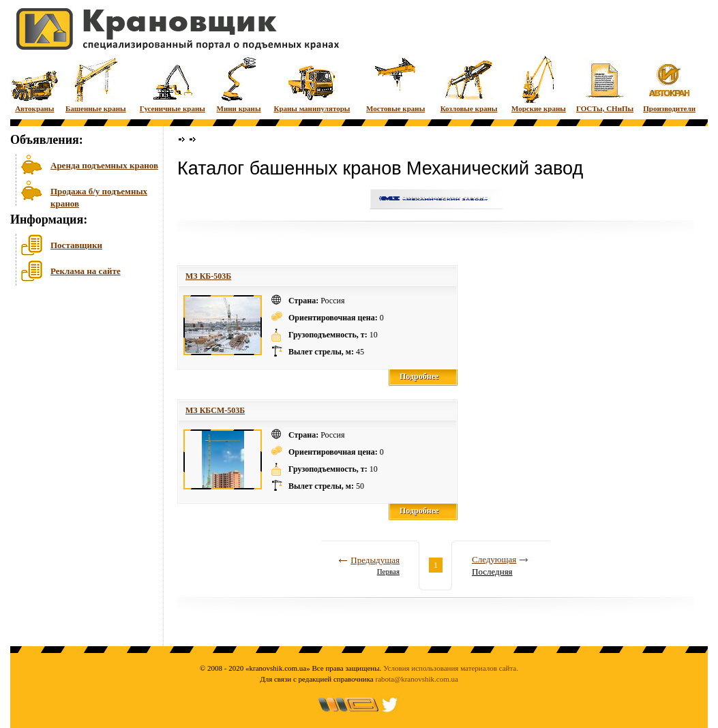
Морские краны (539, 84)
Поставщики (76, 245)
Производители (669, 84)
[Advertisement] (78, 395)
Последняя (492, 572)
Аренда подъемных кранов (104, 165)
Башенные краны (96, 84)
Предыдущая (375, 560)
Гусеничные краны (173, 84)
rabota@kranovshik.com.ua (417, 679)
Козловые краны (469, 84)
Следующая (494, 559)
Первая (388, 571)
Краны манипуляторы (312, 84)
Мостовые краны (395, 84)
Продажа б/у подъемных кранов (99, 196)
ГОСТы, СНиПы (605, 84)
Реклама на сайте (86, 271)
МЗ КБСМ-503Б (215, 410)
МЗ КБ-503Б (208, 276)
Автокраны (34, 84)
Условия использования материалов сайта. (451, 668)
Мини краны (239, 84)
